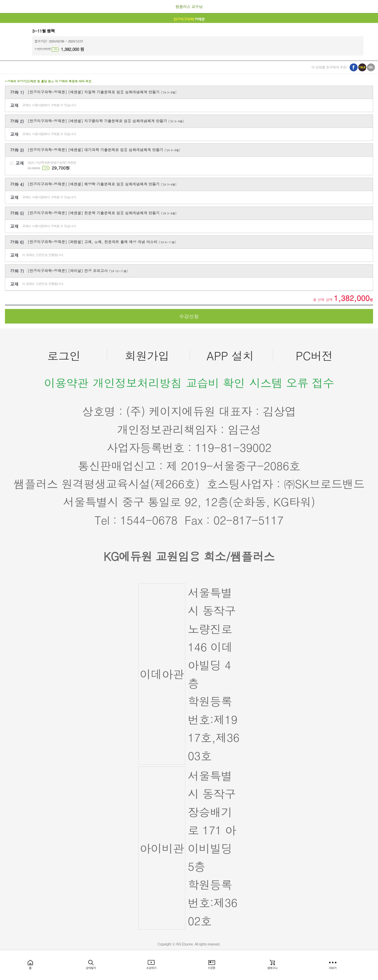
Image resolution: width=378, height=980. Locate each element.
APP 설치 (230, 355)
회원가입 (147, 355)
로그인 (64, 355)
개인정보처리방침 (137, 383)
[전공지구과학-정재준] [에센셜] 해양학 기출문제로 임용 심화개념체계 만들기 (102, 184)
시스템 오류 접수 (292, 383)
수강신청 (189, 316)
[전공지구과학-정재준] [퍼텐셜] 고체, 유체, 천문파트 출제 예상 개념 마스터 (102, 242)
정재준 (189, 19)
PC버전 (314, 355)
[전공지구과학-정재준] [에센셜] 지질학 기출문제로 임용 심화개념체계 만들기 (102, 92)
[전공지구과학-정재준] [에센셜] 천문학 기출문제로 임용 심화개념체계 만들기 (102, 213)
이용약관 (66, 383)
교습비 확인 (215, 383)
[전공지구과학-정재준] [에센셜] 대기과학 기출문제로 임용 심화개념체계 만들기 (104, 150)
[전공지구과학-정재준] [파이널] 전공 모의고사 (78, 271)
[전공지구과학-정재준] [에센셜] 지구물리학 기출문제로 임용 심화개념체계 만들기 (106, 121)
